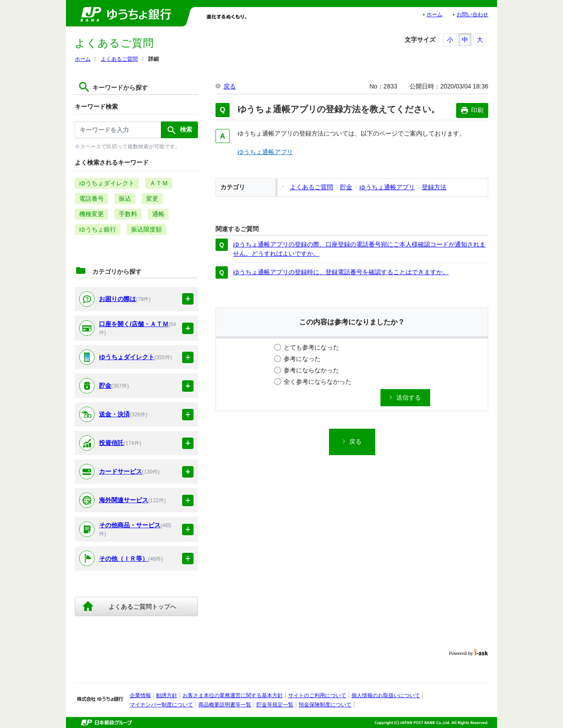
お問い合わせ (472, 15)
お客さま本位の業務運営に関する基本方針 (233, 695)
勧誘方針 (167, 695)
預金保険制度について (325, 705)
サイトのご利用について (317, 695)
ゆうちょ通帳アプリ (265, 152)
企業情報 (140, 695)
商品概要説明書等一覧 (225, 705)
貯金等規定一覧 (275, 705)
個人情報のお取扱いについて (386, 695)
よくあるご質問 (119, 59)
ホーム (435, 15)
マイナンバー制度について (161, 705)
